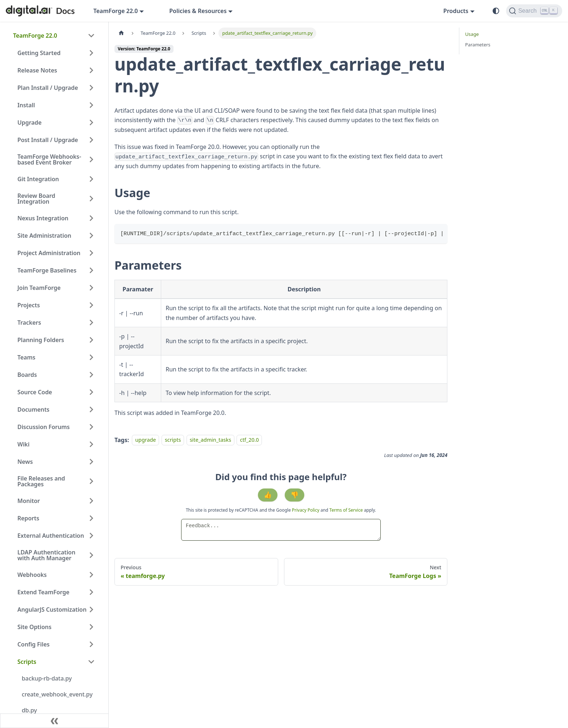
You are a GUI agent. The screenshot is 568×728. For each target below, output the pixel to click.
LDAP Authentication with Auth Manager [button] (46, 555)
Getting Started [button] (39, 53)
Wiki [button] (23, 444)
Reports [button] (28, 518)
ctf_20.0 (249, 440)
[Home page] (121, 33)
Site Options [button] (34, 627)
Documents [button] (33, 409)
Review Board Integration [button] (36, 199)
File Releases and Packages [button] (41, 481)
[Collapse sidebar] (54, 721)
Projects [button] (29, 305)
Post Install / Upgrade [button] (48, 140)
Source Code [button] (35, 392)
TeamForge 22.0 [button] (116, 11)
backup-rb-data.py (47, 678)
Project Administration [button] (49, 253)
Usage (472, 34)
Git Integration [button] (38, 179)
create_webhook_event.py (57, 694)
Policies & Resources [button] (198, 11)
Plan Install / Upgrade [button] (48, 88)
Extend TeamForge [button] (43, 592)
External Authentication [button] (51, 536)
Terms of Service (346, 510)
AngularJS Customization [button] (52, 610)
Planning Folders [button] (41, 340)
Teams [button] (26, 357)
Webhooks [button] (32, 575)
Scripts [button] (27, 662)
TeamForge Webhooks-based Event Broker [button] (49, 159)
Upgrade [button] (30, 122)
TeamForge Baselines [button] (47, 270)
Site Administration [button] (44, 236)
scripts (173, 440)
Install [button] (26, 105)
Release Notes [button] (37, 70)
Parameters (478, 45)
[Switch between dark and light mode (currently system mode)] (496, 11)
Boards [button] (27, 375)
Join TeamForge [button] (39, 288)
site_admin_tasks (210, 440)
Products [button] (456, 11)
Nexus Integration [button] (43, 218)
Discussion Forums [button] (43, 427)
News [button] (25, 462)
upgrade (145, 440)
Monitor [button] (29, 501)
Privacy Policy (306, 510)
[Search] (534, 11)
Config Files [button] (34, 644)
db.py (29, 710)
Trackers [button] (29, 323)
